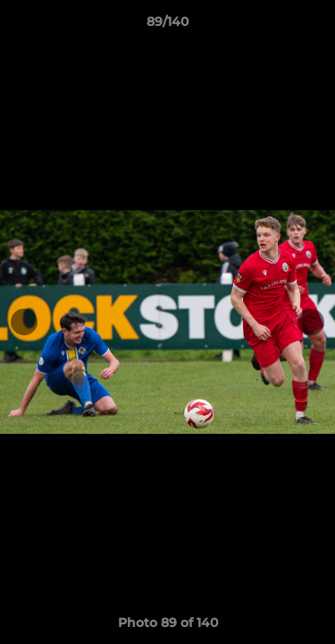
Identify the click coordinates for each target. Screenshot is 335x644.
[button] (314, 26)
